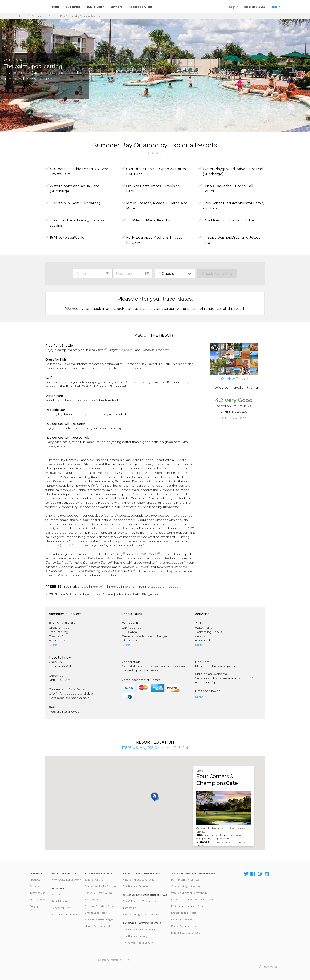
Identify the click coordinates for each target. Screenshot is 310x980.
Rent (56, 7)
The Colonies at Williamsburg (140, 901)
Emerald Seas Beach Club (186, 933)
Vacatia (56, 895)
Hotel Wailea (92, 899)
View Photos (234, 379)
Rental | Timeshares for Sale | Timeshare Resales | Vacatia (270, 960)
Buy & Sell (96, 7)
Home (22, 16)
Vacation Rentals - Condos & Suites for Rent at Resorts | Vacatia (38, 5)
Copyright (35, 906)
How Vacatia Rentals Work (66, 880)
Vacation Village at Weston (186, 886)
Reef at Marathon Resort (185, 926)
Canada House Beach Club (186, 919)
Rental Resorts (60, 901)
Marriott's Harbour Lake (98, 926)
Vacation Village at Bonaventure (189, 893)
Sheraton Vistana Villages (99, 919)
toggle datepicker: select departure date (132, 274)
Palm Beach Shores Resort (186, 880)
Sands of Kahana (94, 880)
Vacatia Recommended (65, 914)
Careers (34, 886)
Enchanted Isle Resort (184, 913)
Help (276, 7)
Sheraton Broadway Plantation (102, 906)
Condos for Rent (61, 908)
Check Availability (217, 274)
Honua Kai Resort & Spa (98, 893)
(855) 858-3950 (255, 7)
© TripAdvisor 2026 (234, 418)
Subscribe (73, 7)
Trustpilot (150, 963)
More (53, 645)
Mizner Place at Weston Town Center (193, 899)
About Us (35, 880)
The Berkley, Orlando (135, 886)
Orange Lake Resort (96, 913)
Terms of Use (37, 893)
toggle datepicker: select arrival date (93, 274)
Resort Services (141, 7)
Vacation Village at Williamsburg (141, 914)
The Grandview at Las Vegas (139, 929)
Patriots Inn (130, 908)
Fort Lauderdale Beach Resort (188, 906)
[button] (5, 91)
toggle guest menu (176, 274)
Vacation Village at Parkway (139, 880)
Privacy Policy (38, 899)
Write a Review (234, 412)
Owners (117, 7)
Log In (234, 7)
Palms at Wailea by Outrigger (101, 886)
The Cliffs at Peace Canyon (138, 943)
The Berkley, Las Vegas (136, 936)
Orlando (37, 16)
